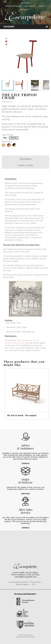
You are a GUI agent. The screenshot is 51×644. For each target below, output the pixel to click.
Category (9, 27)
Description (25, 159)
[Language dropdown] (26, 3)
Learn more (26, 493)
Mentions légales (22, 584)
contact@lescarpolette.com (26, 577)
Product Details (25, 165)
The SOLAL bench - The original (22, 415)
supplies (12, 348)
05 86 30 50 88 (33, 575)
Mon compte (36, 582)
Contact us (26, 463)
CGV (34, 584)
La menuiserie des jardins (18, 582)
